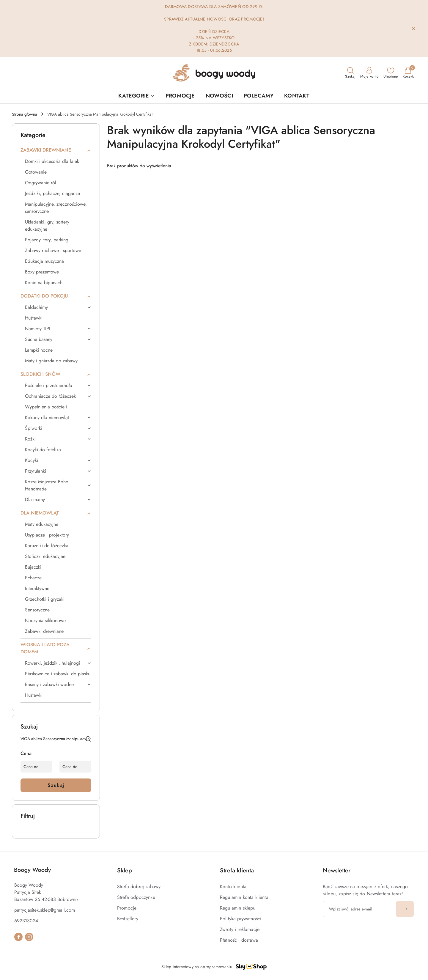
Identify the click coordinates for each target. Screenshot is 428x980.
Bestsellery (128, 919)
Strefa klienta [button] (237, 870)
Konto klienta (233, 887)
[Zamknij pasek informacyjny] (413, 29)
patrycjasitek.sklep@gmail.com (45, 910)
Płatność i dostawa (239, 940)
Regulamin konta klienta (244, 897)
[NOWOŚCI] (219, 96)
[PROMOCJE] (180, 96)
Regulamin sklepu (238, 908)
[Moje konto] (369, 73)
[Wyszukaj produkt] (56, 740)
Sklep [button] (125, 870)
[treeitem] (56, 150)
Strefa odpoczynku (136, 897)
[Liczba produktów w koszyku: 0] (408, 73)
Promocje (127, 908)
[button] (137, 96)
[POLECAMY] (259, 96)
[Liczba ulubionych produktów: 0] (391, 73)
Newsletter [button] (337, 870)
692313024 (26, 921)
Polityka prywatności (241, 919)
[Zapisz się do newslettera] (360, 909)
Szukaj (56, 785)
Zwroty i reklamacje (240, 929)
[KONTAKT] (297, 96)
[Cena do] (75, 767)
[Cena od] (36, 767)
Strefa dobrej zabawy (139, 887)
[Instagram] (29, 937)
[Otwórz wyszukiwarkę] (350, 73)
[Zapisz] (405, 909)
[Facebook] (18, 937)
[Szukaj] (88, 740)
